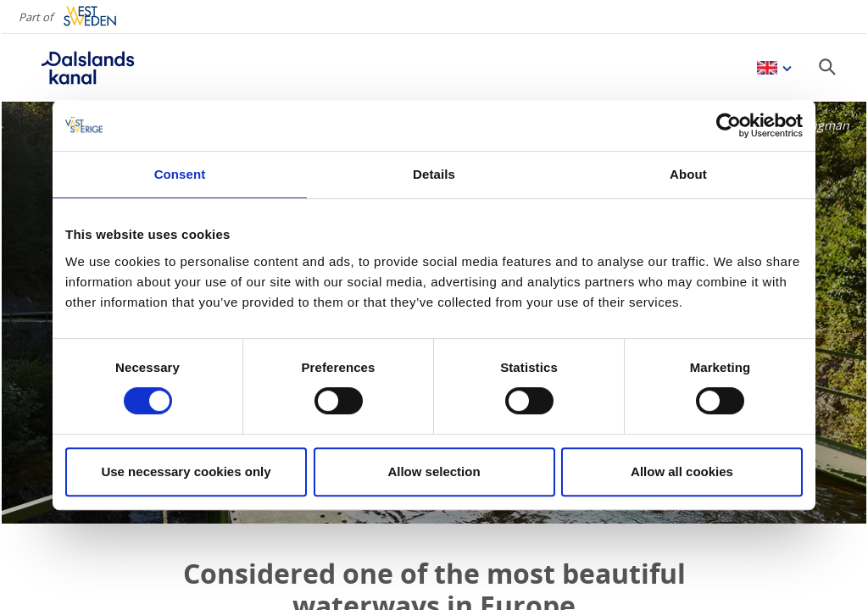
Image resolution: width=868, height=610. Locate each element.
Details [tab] (434, 174)
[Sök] (827, 67)
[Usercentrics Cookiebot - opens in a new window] (729, 125)
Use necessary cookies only (186, 471)
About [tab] (688, 174)
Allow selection (434, 471)
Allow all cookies (682, 471)
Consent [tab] (180, 174)
